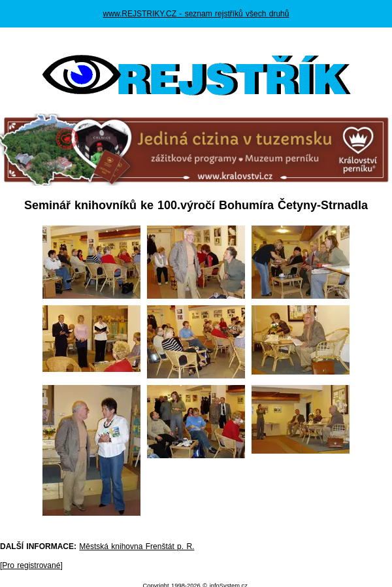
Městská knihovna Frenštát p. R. (137, 546)
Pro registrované (31, 565)
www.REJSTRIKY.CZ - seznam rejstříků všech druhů (196, 14)
